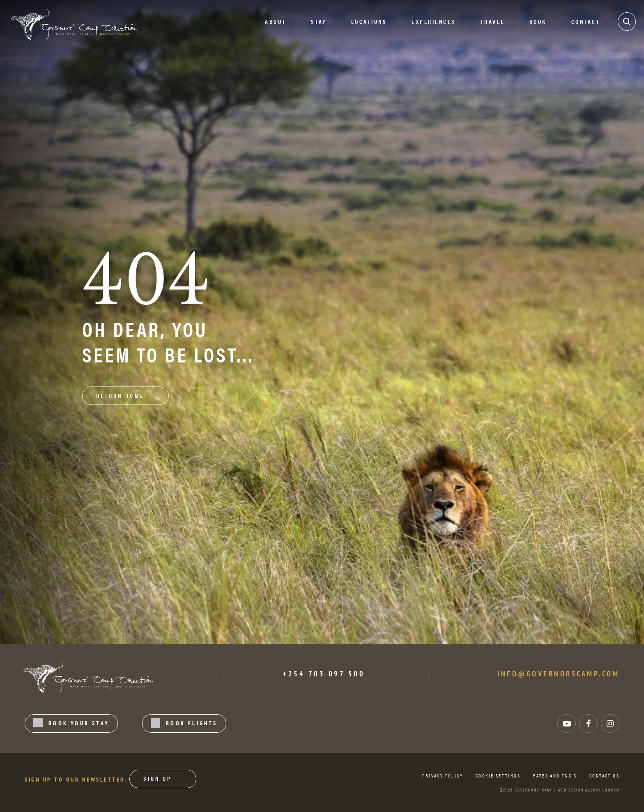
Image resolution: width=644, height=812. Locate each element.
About (276, 21)
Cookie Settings (498, 775)
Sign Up (158, 778)
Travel (493, 21)
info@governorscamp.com (558, 674)
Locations (369, 21)
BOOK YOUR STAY (71, 723)
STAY (319, 21)
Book (538, 21)
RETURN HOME (120, 395)
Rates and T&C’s (555, 775)
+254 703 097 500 (324, 674)
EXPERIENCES (434, 21)
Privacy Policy (443, 775)
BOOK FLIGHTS (184, 723)
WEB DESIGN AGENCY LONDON (589, 790)
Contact (586, 21)
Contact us (604, 775)
